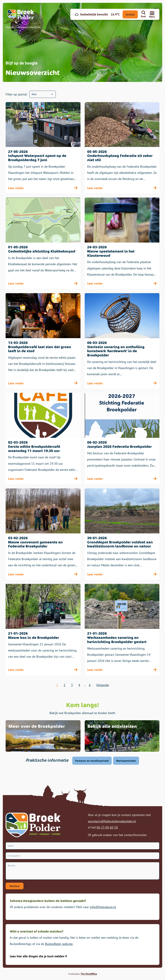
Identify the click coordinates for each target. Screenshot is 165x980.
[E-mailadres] (82, 856)
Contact (130, 14)
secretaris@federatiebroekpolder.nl (112, 821)
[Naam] (82, 846)
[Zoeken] (143, 14)
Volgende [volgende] (103, 685)
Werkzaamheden (126, 761)
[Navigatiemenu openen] (152, 14)
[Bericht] (82, 871)
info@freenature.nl (103, 907)
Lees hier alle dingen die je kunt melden (38, 956)
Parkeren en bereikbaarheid (92, 761)
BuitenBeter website (59, 944)
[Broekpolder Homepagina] (22, 14)
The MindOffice (89, 974)
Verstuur (15, 886)
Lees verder (43, 188)
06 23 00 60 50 (107, 827)
